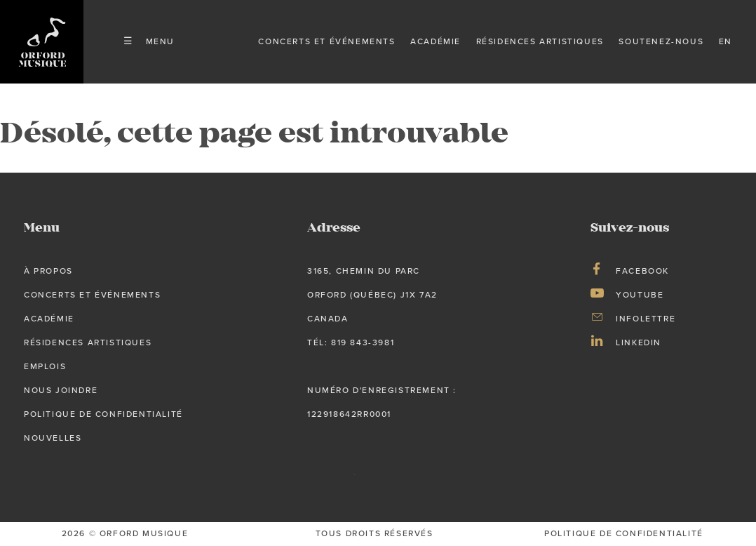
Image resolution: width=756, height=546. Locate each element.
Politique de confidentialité (103, 414)
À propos (48, 271)
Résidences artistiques (540, 41)
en (725, 41)
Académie (436, 41)
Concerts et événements (326, 41)
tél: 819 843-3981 (351, 342)
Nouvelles (53, 438)
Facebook (642, 271)
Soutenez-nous (661, 41)
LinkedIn (639, 342)
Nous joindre (61, 390)
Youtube (640, 295)
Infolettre (646, 319)
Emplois (45, 366)
